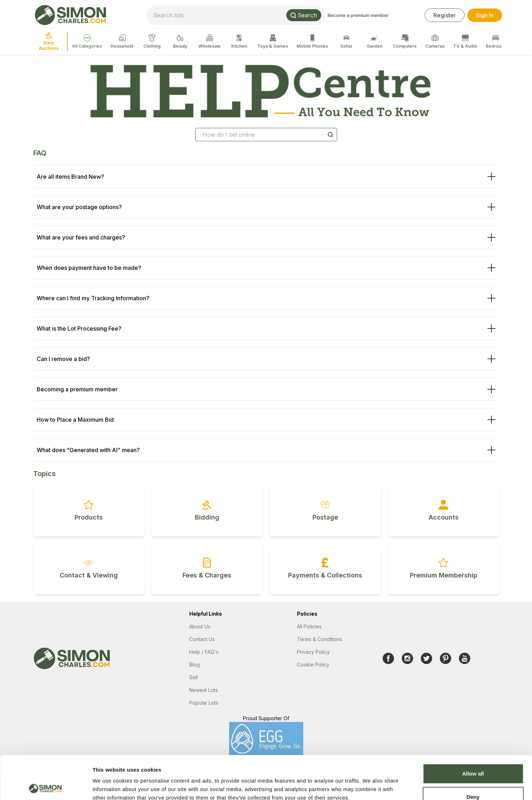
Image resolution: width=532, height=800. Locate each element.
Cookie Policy (313, 665)
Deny (473, 754)
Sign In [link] (485, 15)
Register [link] (445, 15)
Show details (370, 786)
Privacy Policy (313, 652)
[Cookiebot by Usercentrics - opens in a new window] (46, 786)
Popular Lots (204, 703)
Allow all (473, 730)
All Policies (309, 626)
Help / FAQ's (204, 652)
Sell (193, 677)
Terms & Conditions (319, 639)
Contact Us (202, 639)
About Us (200, 626)
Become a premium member (358, 15)
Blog (195, 665)
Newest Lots (204, 690)
